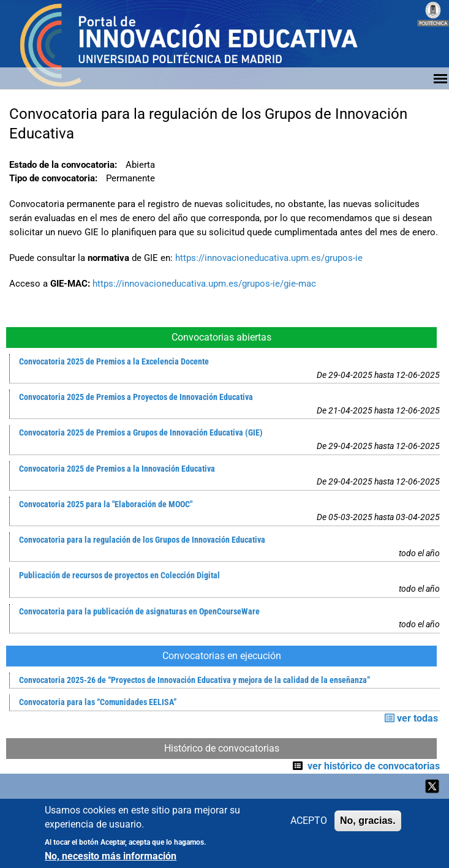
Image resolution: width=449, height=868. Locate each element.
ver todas (411, 718)
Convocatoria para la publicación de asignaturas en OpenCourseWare (139, 612)
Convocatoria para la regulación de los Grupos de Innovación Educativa (142, 540)
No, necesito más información (111, 858)
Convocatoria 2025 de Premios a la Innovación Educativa (117, 469)
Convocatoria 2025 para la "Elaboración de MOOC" (106, 504)
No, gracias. (368, 823)
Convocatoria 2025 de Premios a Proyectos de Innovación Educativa (136, 397)
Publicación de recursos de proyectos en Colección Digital (119, 576)
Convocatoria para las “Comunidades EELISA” (98, 702)
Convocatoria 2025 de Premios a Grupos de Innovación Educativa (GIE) (141, 433)
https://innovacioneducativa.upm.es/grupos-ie (269, 258)
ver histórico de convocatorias (374, 766)
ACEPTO (309, 823)
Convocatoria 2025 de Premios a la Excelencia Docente (114, 362)
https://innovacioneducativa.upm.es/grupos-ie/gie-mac (204, 284)
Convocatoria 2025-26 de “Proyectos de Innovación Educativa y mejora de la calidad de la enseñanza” (194, 680)
